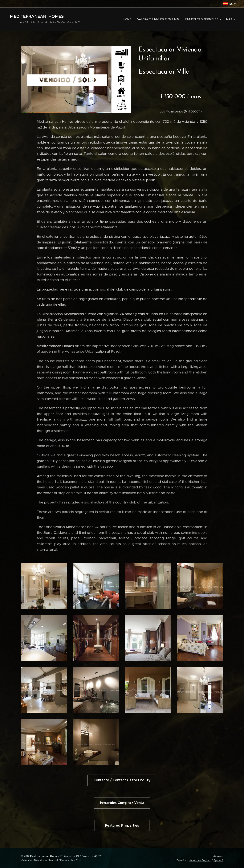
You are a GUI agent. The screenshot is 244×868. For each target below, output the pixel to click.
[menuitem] (130, 19)
